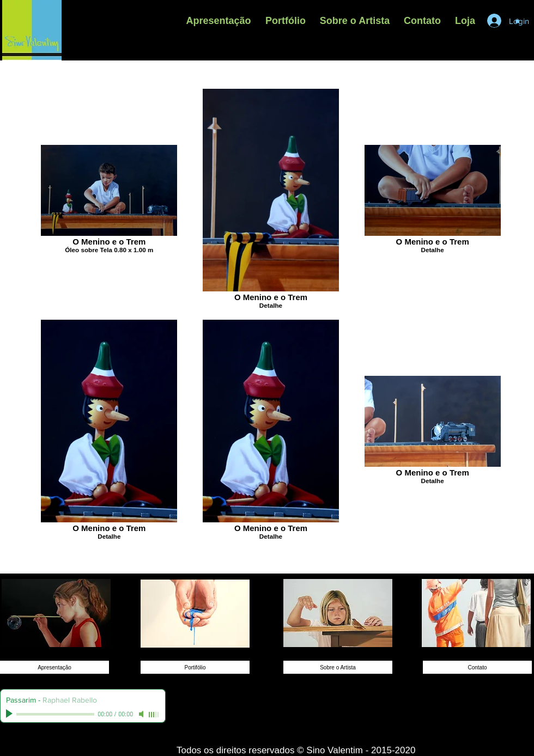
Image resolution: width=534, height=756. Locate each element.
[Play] (10, 714)
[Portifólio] (195, 667)
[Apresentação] (54, 667)
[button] (286, 21)
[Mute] (142, 714)
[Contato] (477, 667)
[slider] (154, 715)
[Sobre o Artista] (338, 667)
